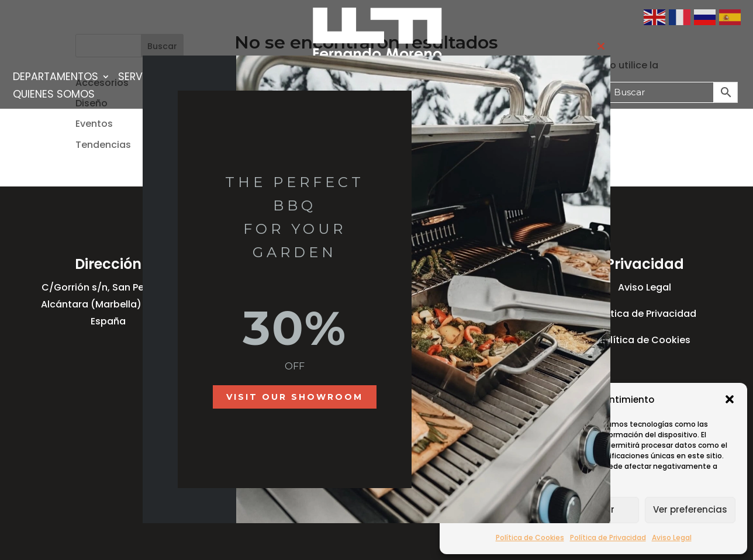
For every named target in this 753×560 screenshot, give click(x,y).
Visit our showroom (295, 397)
